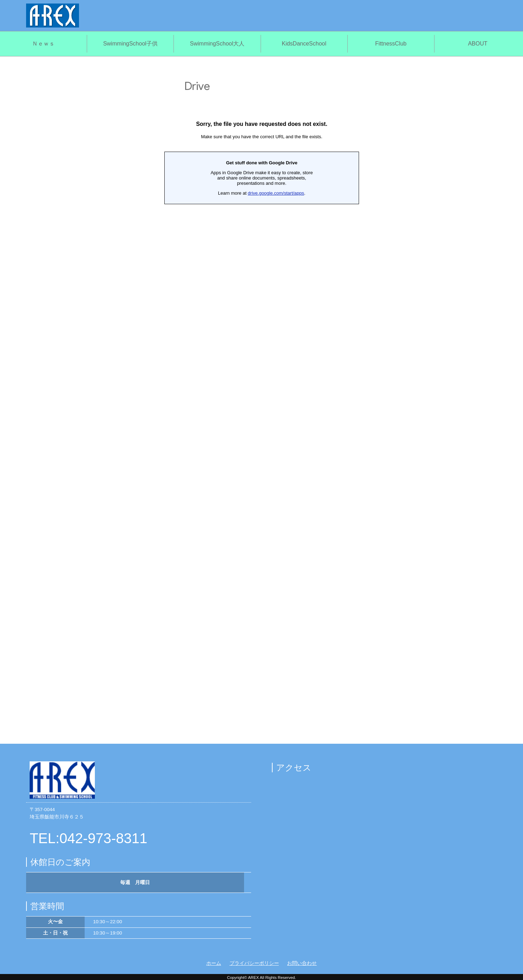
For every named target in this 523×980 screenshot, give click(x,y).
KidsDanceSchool (304, 44)
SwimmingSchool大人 (217, 44)
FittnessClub (391, 44)
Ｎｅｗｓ (43, 44)
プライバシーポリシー (254, 963)
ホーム (214, 963)
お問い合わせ (302, 963)
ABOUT (478, 44)
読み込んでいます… (262, 402)
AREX (253, 978)
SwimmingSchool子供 (130, 44)
